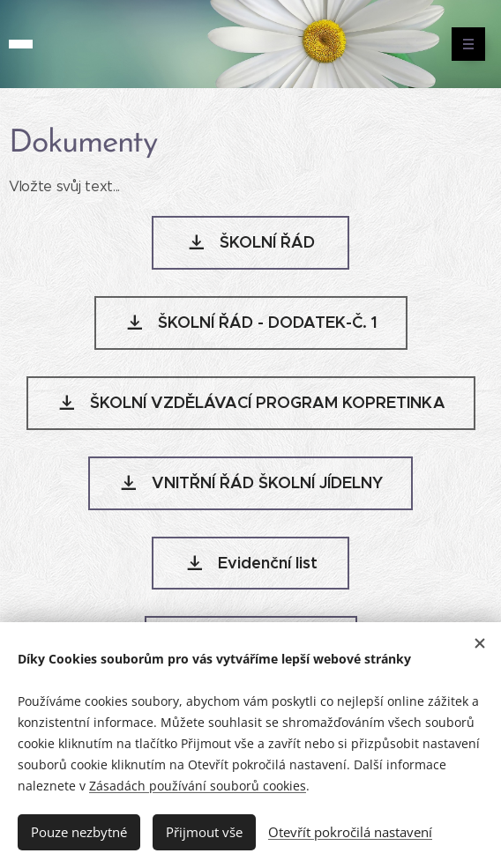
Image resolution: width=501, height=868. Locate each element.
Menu (463, 44)
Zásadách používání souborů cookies (198, 786)
